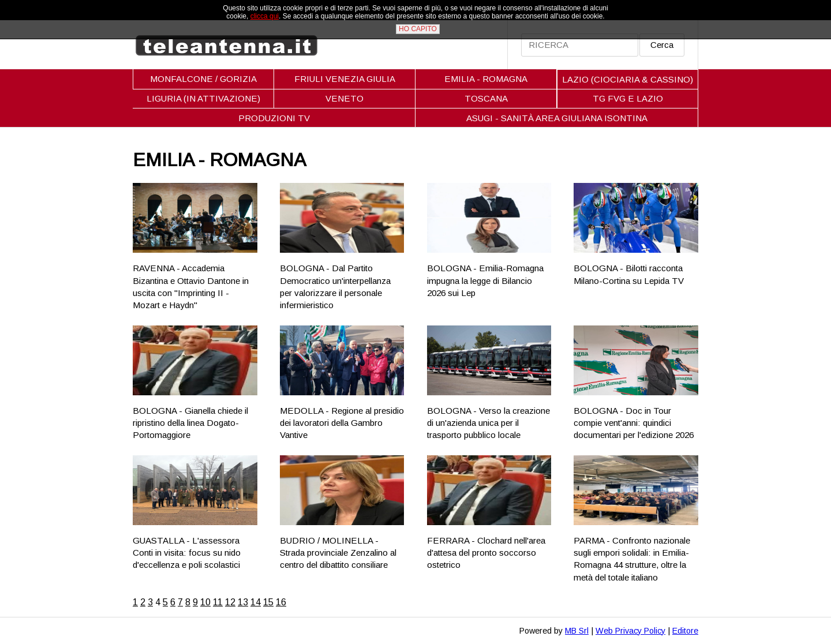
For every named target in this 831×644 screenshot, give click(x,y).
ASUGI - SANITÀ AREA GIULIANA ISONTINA (557, 118)
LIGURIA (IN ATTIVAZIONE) (203, 98)
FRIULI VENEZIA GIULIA (345, 79)
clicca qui (265, 16)
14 (256, 602)
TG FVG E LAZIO (628, 98)
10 (205, 602)
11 (218, 602)
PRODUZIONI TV (274, 118)
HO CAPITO (418, 29)
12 (230, 602)
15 (268, 602)
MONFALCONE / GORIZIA (203, 79)
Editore (685, 631)
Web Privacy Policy (630, 631)
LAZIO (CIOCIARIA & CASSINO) (628, 79)
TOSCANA (486, 98)
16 (281, 602)
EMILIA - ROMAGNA (486, 79)
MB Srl (577, 631)
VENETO (345, 98)
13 (243, 602)
